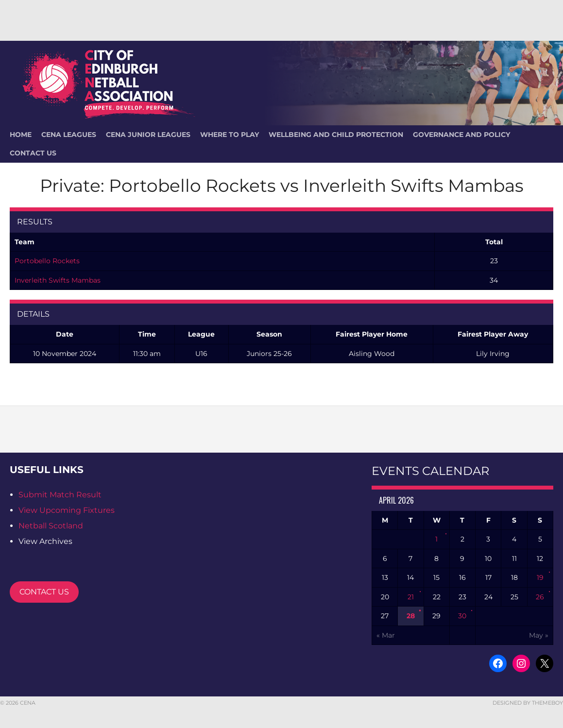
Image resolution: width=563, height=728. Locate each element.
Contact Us (33, 153)
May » (539, 635)
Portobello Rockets (47, 261)
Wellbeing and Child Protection (336, 135)
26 (540, 597)
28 (411, 616)
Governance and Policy (461, 135)
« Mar (386, 635)
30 (462, 616)
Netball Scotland (51, 526)
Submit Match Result (60, 495)
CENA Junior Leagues (148, 135)
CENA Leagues (69, 135)
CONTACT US (44, 592)
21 (411, 597)
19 (540, 577)
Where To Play (230, 135)
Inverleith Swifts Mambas (58, 280)
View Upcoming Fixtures (67, 510)
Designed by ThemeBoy (528, 703)
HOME (21, 135)
